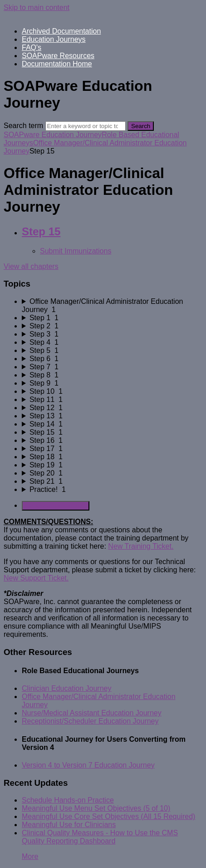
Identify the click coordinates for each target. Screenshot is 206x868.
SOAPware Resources (58, 56)
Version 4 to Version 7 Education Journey (88, 765)
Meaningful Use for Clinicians (69, 825)
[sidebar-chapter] (112, 306)
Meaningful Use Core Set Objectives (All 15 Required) (108, 816)
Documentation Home (57, 64)
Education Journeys (54, 39)
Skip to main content (37, 7)
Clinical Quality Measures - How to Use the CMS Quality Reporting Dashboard (100, 837)
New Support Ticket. (36, 578)
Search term (23, 126)
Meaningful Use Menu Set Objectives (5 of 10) (96, 808)
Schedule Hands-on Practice (68, 800)
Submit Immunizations (76, 251)
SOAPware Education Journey (53, 135)
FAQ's (32, 47)
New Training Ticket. (141, 546)
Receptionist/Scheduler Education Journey (90, 721)
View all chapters (31, 266)
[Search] (86, 126)
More (30, 856)
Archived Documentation (61, 31)
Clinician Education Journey (66, 688)
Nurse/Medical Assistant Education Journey (92, 713)
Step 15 (41, 231)
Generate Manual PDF (56, 506)
